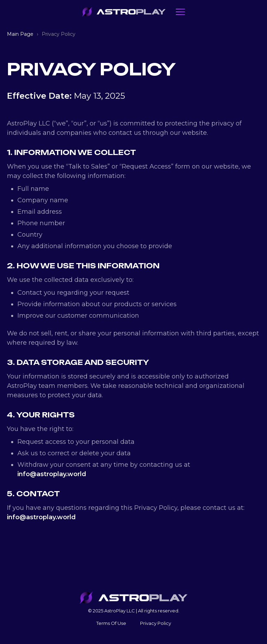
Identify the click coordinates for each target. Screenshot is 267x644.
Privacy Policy (156, 623)
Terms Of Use (111, 623)
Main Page (20, 34)
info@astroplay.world (52, 474)
